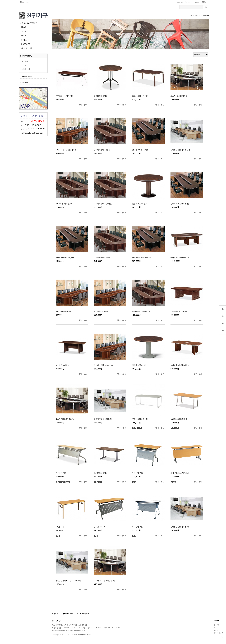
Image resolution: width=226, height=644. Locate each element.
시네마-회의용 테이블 (63, 311)
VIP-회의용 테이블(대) (102, 150)
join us (180, 2)
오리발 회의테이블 (101, 473)
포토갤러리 (26, 69)
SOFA (23, 31)
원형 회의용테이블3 (139, 204)
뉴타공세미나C (138, 473)
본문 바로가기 (0, 0)
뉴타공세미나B (138, 527)
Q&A (24, 65)
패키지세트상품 (27, 48)
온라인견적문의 (26, 77)
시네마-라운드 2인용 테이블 (66, 150)
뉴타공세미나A (99, 527)
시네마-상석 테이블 (101, 311)
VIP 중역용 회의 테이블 (179, 311)
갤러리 (216, 630)
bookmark (24, 2)
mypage (196, 2)
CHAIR (24, 27)
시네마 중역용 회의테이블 (180, 365)
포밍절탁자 (60, 527)
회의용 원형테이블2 (139, 365)
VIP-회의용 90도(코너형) (103, 204)
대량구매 (24, 82)
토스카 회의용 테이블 (140, 96)
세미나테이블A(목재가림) (180, 473)
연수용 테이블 (61, 473)
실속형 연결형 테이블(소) (180, 527)
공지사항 (25, 62)
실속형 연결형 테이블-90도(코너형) (69, 581)
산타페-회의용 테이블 (140, 150)
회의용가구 (205, 16)
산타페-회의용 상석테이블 (180, 204)
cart (205, 2)
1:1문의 (217, 625)
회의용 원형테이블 (101, 96)
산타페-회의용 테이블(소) (141, 258)
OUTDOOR (26, 44)
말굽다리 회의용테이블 (179, 419)
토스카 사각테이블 (62, 365)
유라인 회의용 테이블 (140, 419)
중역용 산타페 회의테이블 (180, 258)
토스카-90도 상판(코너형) (65, 419)
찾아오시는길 (218, 633)
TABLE (24, 36)
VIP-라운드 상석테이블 (102, 258)
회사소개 (55, 614)
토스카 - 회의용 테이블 (179, 96)
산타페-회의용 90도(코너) (65, 258)
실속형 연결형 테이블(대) (103, 419)
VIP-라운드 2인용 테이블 (141, 311)
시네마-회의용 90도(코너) (103, 365)
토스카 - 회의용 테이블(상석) (104, 581)
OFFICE (24, 40)
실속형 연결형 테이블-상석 (180, 150)
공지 (215, 628)
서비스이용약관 (67, 614)
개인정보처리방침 (83, 614)
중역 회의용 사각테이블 (64, 96)
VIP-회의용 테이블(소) (64, 204)
